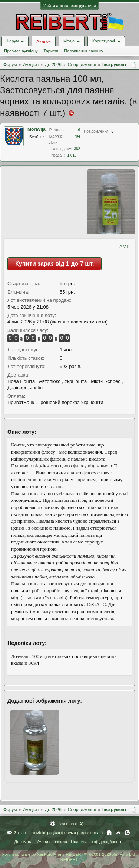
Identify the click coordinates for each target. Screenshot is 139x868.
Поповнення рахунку (84, 51)
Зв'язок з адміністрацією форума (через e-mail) (59, 833)
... (111, 51)
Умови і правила (52, 842)
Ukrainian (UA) (70, 824)
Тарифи (51, 51)
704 (77, 136)
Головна (109, 833)
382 (77, 149)
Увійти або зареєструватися (70, 6)
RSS (127, 833)
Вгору (118, 833)
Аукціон (43, 41)
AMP (125, 247)
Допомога (23, 842)
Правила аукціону (21, 51)
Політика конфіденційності (96, 842)
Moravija (37, 129)
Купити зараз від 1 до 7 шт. (54, 264)
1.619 (72, 155)
